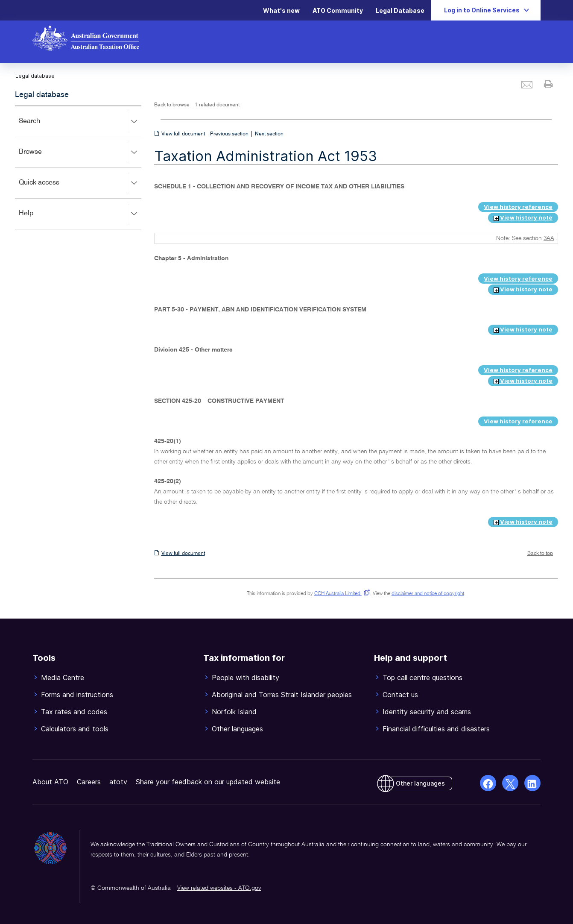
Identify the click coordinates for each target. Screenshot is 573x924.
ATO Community (338, 10)
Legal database (42, 95)
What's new (281, 10)
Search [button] (80, 122)
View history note (523, 217)
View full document (183, 134)
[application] (78, 167)
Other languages (420, 783)
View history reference (518, 207)
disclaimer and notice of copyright (428, 594)
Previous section (229, 134)
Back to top (540, 554)
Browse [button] (80, 153)
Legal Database (400, 10)
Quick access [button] (80, 183)
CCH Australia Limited (341, 594)
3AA (549, 238)
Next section (269, 134)
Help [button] (80, 214)
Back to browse (172, 105)
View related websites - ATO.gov (219, 888)
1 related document (217, 105)
